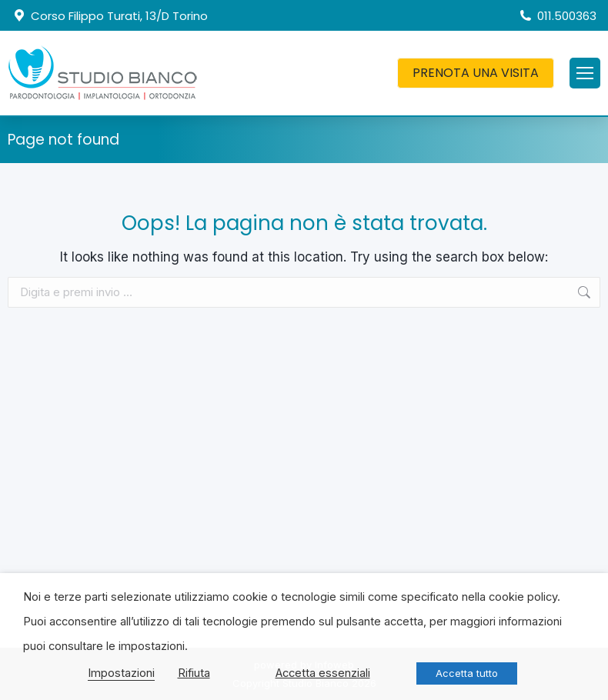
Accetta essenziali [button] (323, 673)
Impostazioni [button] (121, 673)
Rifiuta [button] (194, 673)
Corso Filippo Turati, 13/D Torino (110, 16)
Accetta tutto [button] (467, 673)
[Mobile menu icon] (585, 73)
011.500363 (557, 16)
